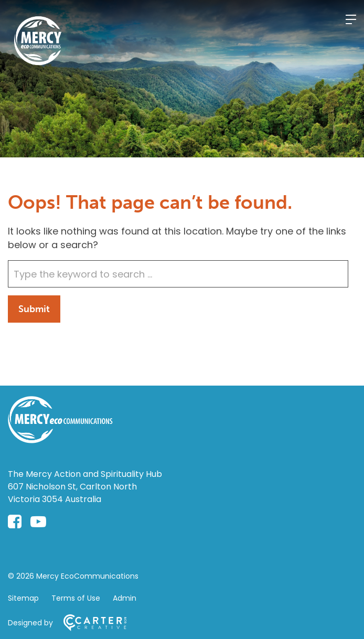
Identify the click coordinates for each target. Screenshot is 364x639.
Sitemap (23, 598)
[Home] (60, 440)
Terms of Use (76, 598)
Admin (125, 598)
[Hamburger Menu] (351, 19)
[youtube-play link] (38, 522)
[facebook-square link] (15, 522)
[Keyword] (178, 274)
